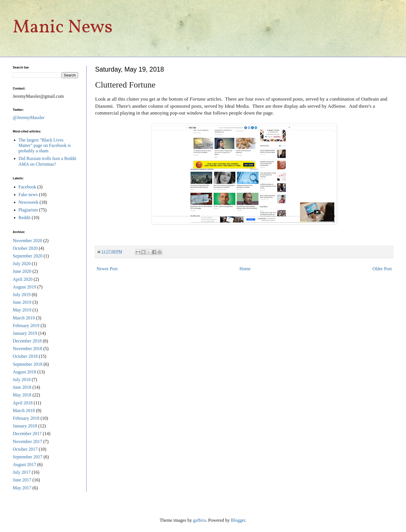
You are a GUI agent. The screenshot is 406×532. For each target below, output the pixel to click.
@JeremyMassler (29, 118)
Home (245, 269)
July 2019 (22, 295)
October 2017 (25, 449)
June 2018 (22, 387)
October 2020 (25, 248)
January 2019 (25, 333)
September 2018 (28, 364)
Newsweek (28, 202)
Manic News (63, 28)
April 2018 (23, 403)
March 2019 (24, 318)
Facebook (27, 187)
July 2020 (22, 264)
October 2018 (25, 356)
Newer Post (107, 269)
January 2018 (25, 426)
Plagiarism (28, 210)
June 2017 (22, 480)
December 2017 (27, 434)
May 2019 (22, 310)
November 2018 (28, 349)
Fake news (28, 195)
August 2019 (24, 287)
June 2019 (22, 302)
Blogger (238, 520)
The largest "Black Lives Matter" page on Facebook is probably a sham (45, 145)
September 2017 (28, 457)
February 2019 (26, 326)
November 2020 (28, 241)
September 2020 (28, 256)
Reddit (25, 218)
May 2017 (22, 488)
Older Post (382, 269)
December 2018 (27, 341)
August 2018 (24, 372)
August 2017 (24, 465)
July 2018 (22, 380)
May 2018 (22, 395)
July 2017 (22, 472)
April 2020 (23, 279)
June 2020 (22, 271)
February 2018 (26, 418)
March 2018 (24, 411)
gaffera (199, 520)
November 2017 (28, 441)
